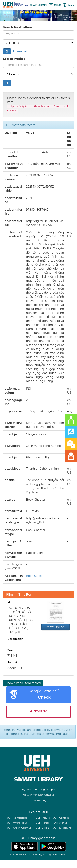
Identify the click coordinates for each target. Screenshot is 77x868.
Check (44, 697)
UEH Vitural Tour (17, 823)
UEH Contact (61, 818)
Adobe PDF (15, 668)
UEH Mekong (39, 800)
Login (68, 5)
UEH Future (43, 818)
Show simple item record (23, 683)
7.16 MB (13, 656)
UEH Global (43, 828)
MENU (55, 5)
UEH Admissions (17, 818)
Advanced (20, 51)
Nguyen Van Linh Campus (38, 795)
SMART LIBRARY (38, 5)
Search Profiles (14, 59)
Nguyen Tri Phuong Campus (38, 789)
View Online (55, 627)
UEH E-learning (62, 828)
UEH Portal (42, 823)
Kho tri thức (60, 823)
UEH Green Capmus (19, 828)
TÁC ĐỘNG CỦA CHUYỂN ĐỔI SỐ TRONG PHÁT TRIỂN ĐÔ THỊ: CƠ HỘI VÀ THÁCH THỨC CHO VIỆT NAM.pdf (20, 620)
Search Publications (18, 27)
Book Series (34, 576)
